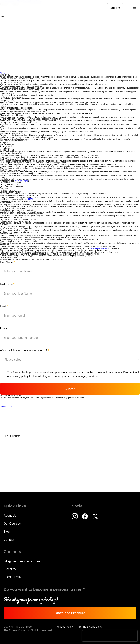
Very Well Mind (22, 181)
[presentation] (110, 636)
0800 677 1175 (11, 406)
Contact (9, 540)
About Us (10, 516)
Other (2, 73)
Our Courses (12, 524)
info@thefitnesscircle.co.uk (22, 561)
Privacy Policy (65, 627)
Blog (7, 532)
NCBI (30, 199)
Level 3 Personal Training (100, 248)
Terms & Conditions (90, 627)
